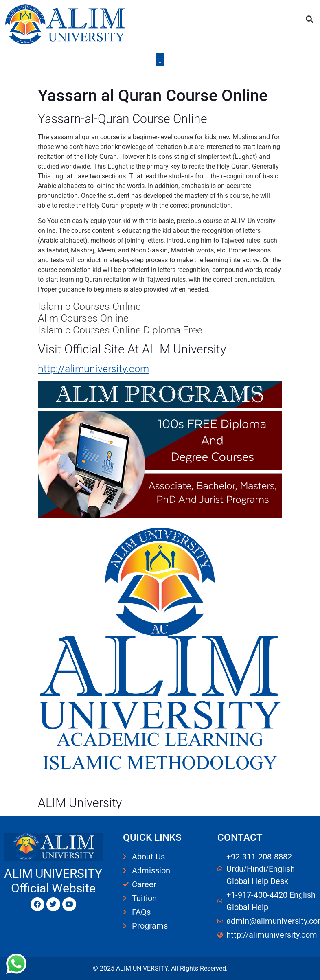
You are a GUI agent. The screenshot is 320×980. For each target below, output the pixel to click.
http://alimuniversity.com (93, 369)
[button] (309, 19)
